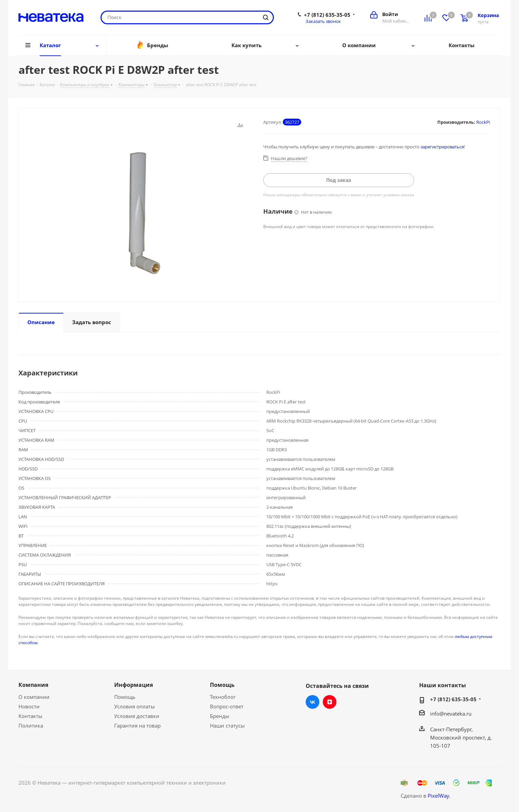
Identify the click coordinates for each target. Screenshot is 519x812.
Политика (31, 726)
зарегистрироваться (442, 147)
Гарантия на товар (137, 726)
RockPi (483, 122)
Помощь (125, 697)
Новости (29, 706)
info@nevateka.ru (451, 714)
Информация (134, 685)
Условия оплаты (135, 706)
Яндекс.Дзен (330, 702)
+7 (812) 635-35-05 (327, 15)
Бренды (220, 716)
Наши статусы (227, 726)
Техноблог (223, 697)
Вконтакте (312, 702)
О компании (34, 697)
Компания (33, 685)
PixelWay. (439, 796)
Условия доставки (137, 716)
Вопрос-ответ (227, 706)
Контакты (30, 716)
